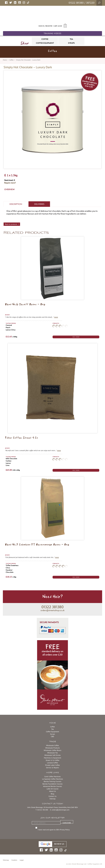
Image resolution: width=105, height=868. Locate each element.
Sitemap (53, 799)
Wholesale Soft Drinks (52, 755)
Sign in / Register (45, 26)
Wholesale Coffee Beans (52, 750)
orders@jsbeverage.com (61, 810)
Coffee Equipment (52, 732)
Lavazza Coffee (53, 763)
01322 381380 (76, 3)
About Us (52, 791)
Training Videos (53, 33)
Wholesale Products (52, 748)
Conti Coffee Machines (53, 776)
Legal (22, 860)
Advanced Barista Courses (52, 786)
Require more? (10, 183)
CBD (53, 736)
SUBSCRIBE (67, 823)
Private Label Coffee (52, 765)
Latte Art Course (52, 789)
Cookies (14, 860)
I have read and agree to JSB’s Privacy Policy (54, 830)
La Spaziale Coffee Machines (52, 779)
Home (5, 60)
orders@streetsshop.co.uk (52, 610)
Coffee (11, 60)
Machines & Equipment (52, 758)
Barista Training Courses (52, 781)
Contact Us (52, 796)
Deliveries (39, 204)
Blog (52, 794)
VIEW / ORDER (76, 337)
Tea (52, 729)
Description (16, 204)
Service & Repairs (52, 768)
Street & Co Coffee (52, 760)
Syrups (52, 734)
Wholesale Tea (52, 753)
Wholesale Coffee (52, 745)
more (56, 317)
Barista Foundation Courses (53, 784)
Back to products (11, 224)
